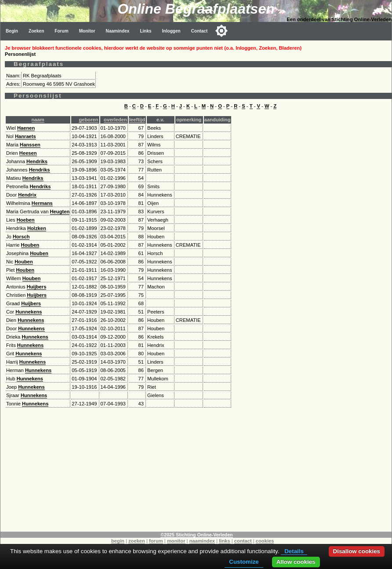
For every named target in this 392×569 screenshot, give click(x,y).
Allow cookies (296, 562)
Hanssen (30, 145)
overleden (115, 120)
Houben (30, 245)
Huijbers (37, 287)
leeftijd (137, 120)
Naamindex (118, 31)
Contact (200, 31)
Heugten (60, 212)
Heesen (28, 153)
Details (294, 551)
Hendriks (37, 161)
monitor (176, 541)
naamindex (202, 541)
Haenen (26, 128)
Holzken (37, 228)
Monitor (87, 31)
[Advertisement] (196, 470)
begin (118, 541)
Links (145, 31)
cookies (265, 541)
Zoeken (36, 31)
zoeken (137, 541)
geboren (88, 120)
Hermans (42, 203)
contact (243, 541)
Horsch (21, 237)
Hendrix (27, 195)
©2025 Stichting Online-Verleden (196, 535)
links (225, 541)
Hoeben (26, 220)
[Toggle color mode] (221, 31)
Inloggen (171, 31)
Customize (244, 562)
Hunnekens (29, 312)
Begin (12, 31)
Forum (61, 31)
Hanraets (25, 136)
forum (156, 541)
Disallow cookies (357, 551)
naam (38, 120)
